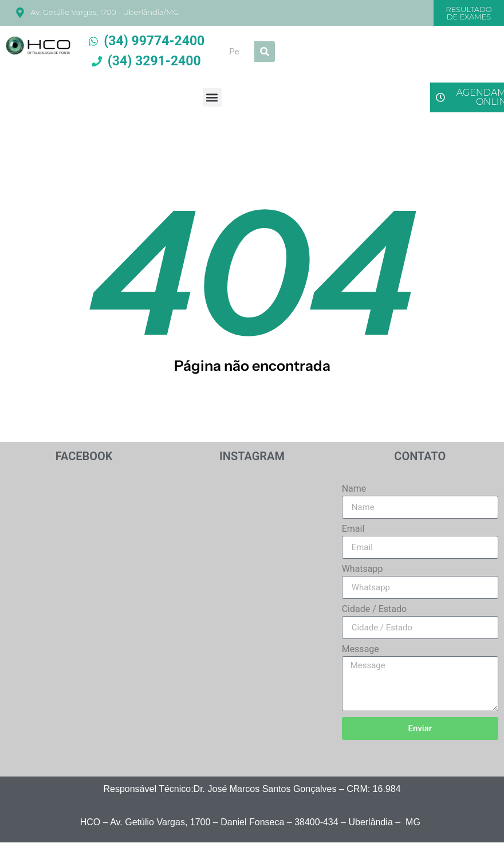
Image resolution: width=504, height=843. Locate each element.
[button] (212, 97)
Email (353, 529)
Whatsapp (363, 569)
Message (361, 650)
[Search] (265, 52)
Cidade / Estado (375, 609)
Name (354, 489)
